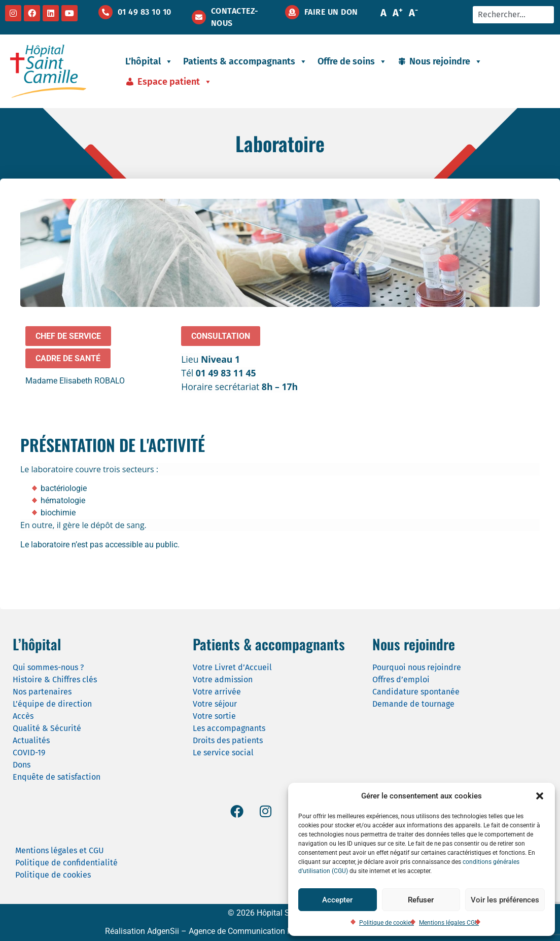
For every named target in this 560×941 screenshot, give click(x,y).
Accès (23, 716)
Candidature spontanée (416, 692)
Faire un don (331, 12)
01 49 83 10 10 (145, 12)
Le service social (223, 753)
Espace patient (175, 82)
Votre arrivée (217, 692)
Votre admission (223, 679)
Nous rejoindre (446, 61)
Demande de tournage (413, 704)
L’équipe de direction (52, 704)
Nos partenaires (42, 692)
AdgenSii (163, 931)
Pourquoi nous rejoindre (417, 667)
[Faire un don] (292, 12)
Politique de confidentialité (66, 863)
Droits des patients (228, 740)
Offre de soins (352, 61)
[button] (540, 796)
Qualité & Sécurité (47, 728)
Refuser (421, 900)
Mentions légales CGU (449, 923)
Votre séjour (215, 704)
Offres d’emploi (401, 679)
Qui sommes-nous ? (48, 667)
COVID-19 (29, 753)
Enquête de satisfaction (57, 777)
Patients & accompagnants (245, 61)
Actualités (31, 740)
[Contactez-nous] (199, 17)
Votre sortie (214, 716)
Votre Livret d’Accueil (232, 667)
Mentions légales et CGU (60, 850)
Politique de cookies (387, 923)
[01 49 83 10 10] (106, 12)
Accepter (337, 900)
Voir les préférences (505, 900)
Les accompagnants (229, 728)
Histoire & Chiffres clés (55, 679)
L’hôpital (149, 61)
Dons (22, 765)
